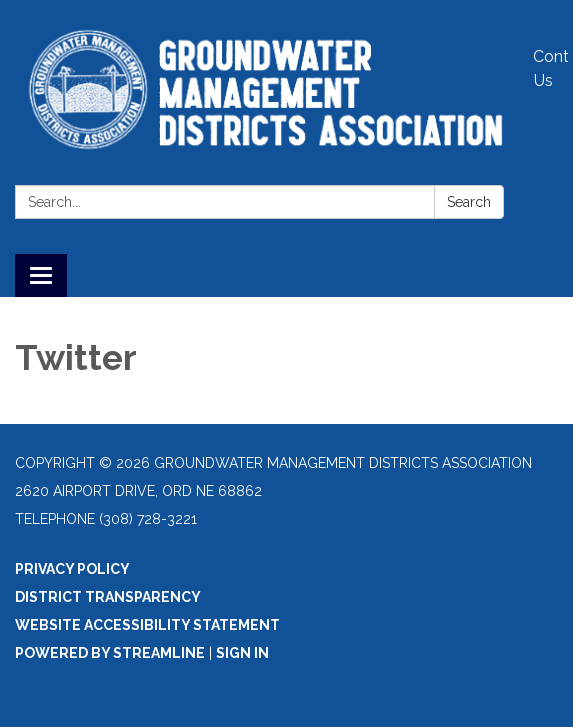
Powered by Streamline (110, 653)
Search (469, 202)
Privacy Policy (72, 569)
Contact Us (550, 68)
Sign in (242, 653)
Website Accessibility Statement (147, 625)
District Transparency (108, 597)
